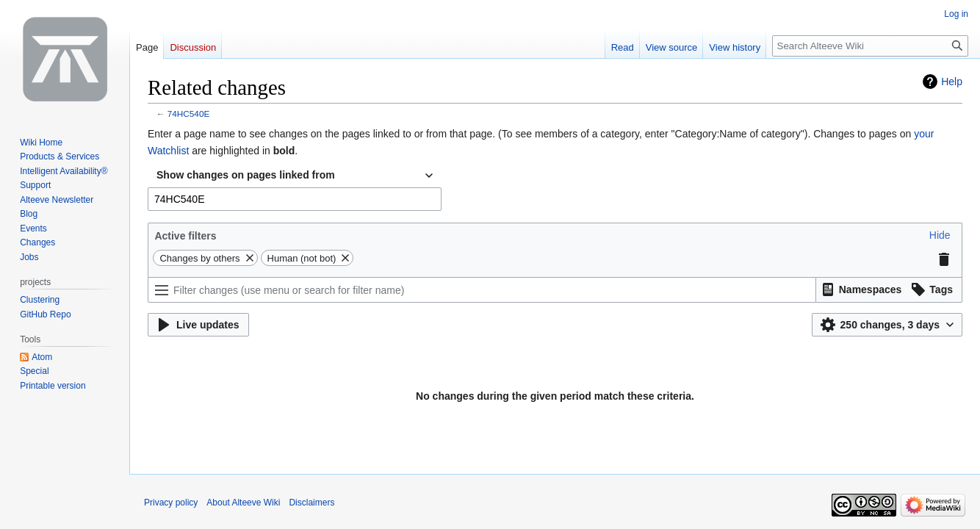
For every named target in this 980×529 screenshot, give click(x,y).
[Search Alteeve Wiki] (870, 46)
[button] (940, 235)
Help (952, 82)
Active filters (185, 236)
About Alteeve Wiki (243, 503)
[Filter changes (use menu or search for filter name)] (482, 290)
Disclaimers (311, 503)
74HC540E (188, 114)
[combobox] (295, 176)
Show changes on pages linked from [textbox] (246, 175)
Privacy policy (171, 503)
